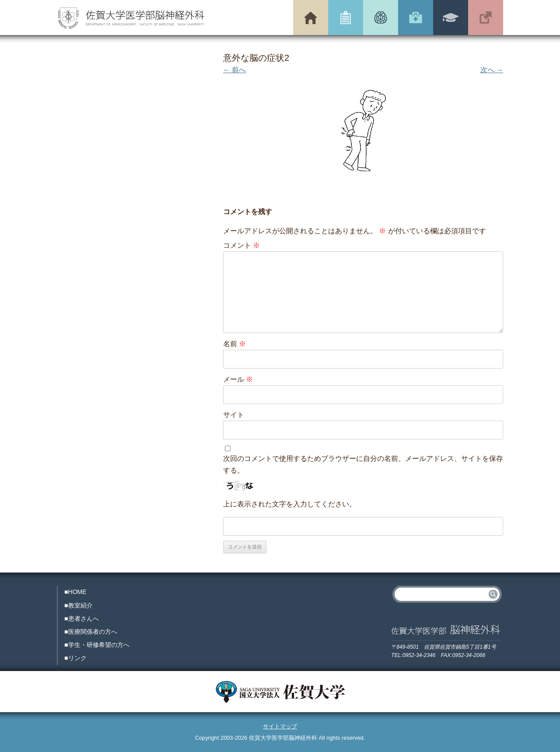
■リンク (75, 658)
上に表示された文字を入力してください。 (290, 504)
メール (238, 379)
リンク (486, 18)
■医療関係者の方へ (91, 632)
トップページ (311, 18)
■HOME (75, 592)
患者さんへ (381, 18)
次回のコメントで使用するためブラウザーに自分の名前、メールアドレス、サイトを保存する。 (363, 464)
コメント (241, 245)
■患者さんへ (82, 618)
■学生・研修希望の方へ (97, 645)
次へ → (492, 70)
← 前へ (234, 70)
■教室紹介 (79, 605)
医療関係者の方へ (416, 18)
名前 (234, 344)
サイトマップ (280, 726)
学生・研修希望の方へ (451, 18)
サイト (234, 415)
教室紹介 (346, 18)
